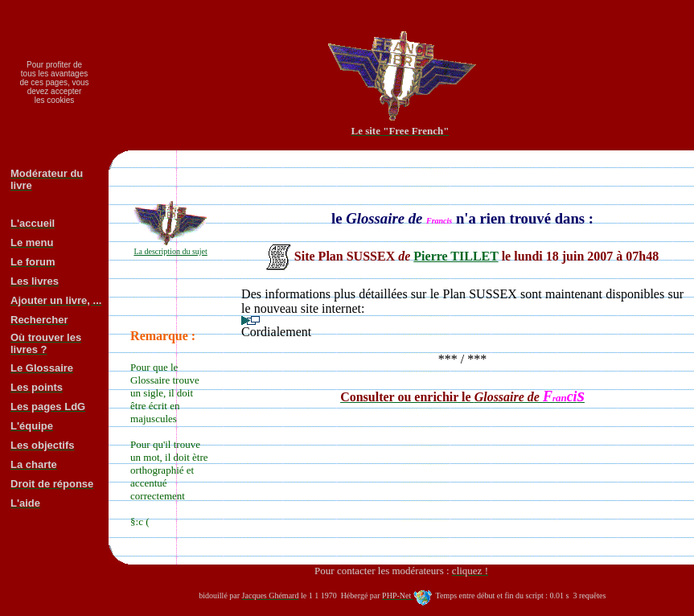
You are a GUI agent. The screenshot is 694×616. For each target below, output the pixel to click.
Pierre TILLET (456, 256)
